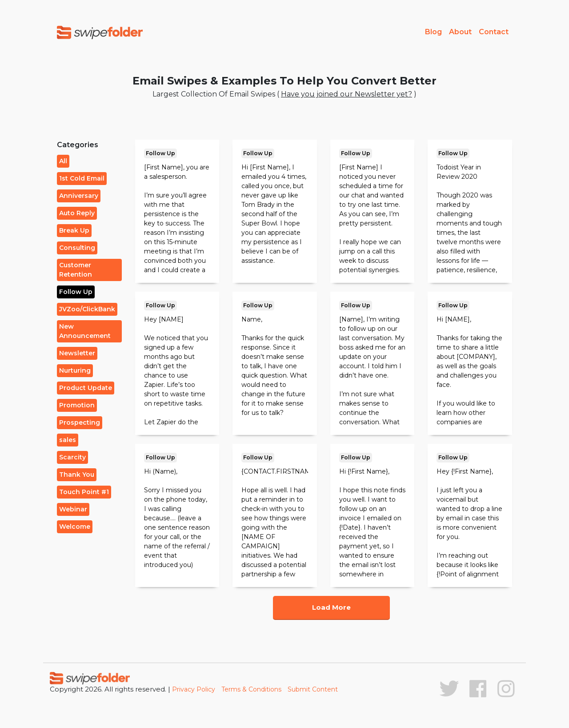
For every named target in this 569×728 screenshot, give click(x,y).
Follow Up (76, 292)
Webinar (73, 509)
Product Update (86, 388)
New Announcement (85, 331)
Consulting (77, 248)
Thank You (77, 475)
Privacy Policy (194, 689)
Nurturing (75, 370)
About (460, 32)
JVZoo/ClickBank (87, 309)
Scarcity (72, 457)
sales (68, 440)
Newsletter (77, 353)
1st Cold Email (82, 178)
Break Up (74, 230)
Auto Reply (77, 213)
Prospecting (80, 422)
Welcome (75, 527)
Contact (494, 32)
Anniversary (79, 196)
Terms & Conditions (251, 689)
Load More (331, 607)
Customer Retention (76, 270)
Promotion (77, 405)
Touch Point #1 (84, 492)
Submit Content (313, 689)
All (63, 161)
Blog (433, 32)
